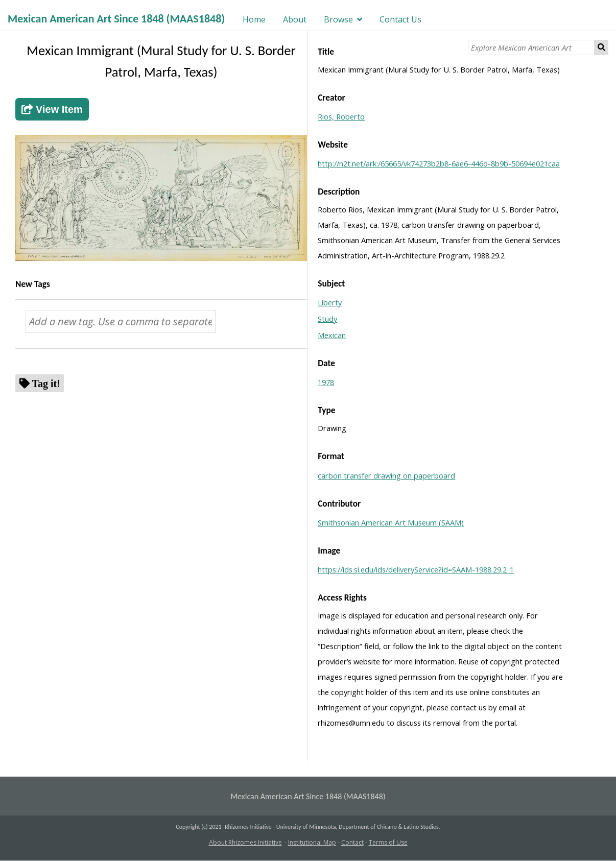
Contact (352, 842)
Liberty (330, 302)
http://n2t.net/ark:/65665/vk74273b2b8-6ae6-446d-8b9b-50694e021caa (439, 163)
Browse (338, 19)
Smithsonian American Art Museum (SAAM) (391, 522)
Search (601, 47)
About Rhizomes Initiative (245, 842)
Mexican (332, 335)
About (295, 19)
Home (254, 19)
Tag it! (46, 383)
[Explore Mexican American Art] (531, 47)
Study (327, 319)
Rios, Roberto (341, 116)
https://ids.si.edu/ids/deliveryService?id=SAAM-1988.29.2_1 (416, 569)
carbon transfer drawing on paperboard (386, 475)
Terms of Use (388, 842)
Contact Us (400, 19)
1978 (326, 382)
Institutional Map (312, 842)
